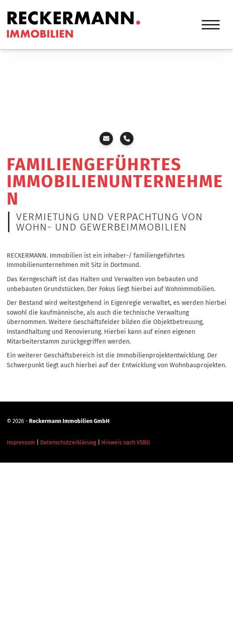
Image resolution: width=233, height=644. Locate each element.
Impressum (21, 442)
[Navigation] (211, 25)
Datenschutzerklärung (68, 442)
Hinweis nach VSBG (126, 442)
